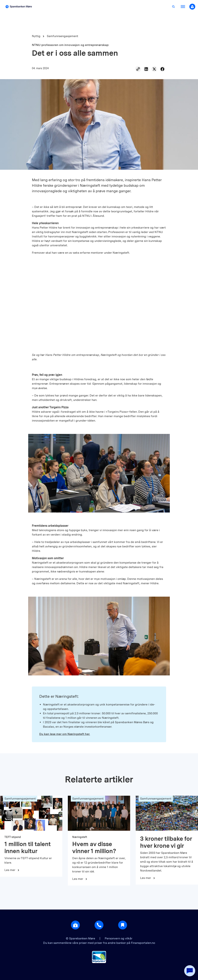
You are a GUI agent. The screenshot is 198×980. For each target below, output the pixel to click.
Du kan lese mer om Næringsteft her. (65, 734)
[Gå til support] (99, 925)
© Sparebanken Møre (81, 938)
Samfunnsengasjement (62, 36)
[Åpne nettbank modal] (192, 7)
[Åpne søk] (173, 7)
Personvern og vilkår (119, 938)
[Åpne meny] (183, 7)
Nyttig (36, 36)
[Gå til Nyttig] (123, 925)
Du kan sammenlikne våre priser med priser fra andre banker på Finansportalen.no (99, 943)
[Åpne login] (75, 925)
